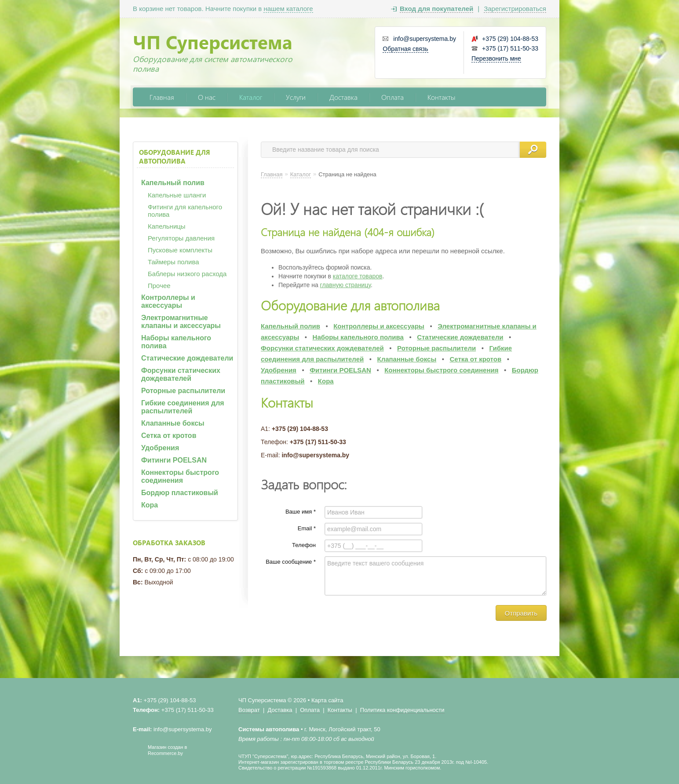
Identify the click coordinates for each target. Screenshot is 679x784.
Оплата (392, 97)
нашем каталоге (288, 9)
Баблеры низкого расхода (187, 274)
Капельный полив (173, 183)
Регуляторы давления (181, 238)
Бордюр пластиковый (180, 493)
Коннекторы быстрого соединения (180, 476)
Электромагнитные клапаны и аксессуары (181, 322)
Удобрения (160, 448)
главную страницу (345, 285)
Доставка (343, 97)
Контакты (442, 97)
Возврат (249, 710)
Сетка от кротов (169, 436)
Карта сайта (327, 700)
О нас (207, 97)
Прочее (159, 286)
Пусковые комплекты (180, 250)
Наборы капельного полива (176, 342)
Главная (162, 97)
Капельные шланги (177, 195)
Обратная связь (405, 49)
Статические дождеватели (187, 358)
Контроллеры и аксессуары (168, 301)
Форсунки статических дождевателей (181, 374)
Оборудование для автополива (175, 157)
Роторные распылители (183, 391)
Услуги (296, 97)
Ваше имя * (301, 512)
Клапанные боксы (173, 423)
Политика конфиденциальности (402, 710)
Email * (307, 528)
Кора (150, 505)
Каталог (251, 97)
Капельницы (167, 226)
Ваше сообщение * (291, 562)
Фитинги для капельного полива (185, 211)
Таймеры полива (173, 262)
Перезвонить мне (496, 58)
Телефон (304, 545)
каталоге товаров (358, 276)
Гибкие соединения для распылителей (183, 407)
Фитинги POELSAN (174, 460)
